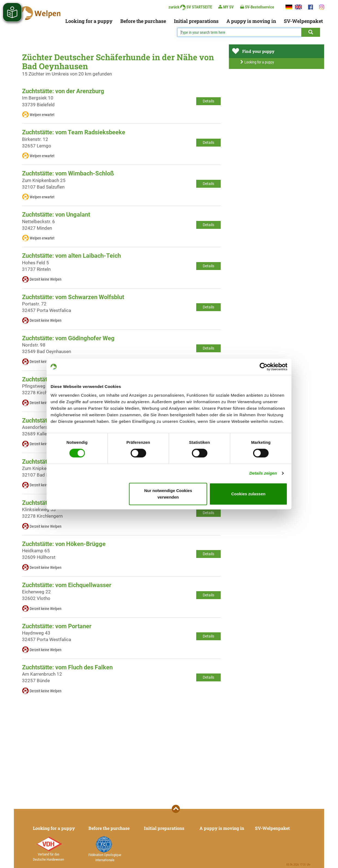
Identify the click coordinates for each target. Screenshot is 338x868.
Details (208, 101)
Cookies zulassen (248, 494)
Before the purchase (143, 21)
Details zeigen (263, 473)
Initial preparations (196, 21)
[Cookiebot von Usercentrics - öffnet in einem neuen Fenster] (264, 367)
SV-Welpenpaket (303, 21)
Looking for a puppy (89, 21)
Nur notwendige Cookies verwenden (168, 494)
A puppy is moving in (251, 21)
